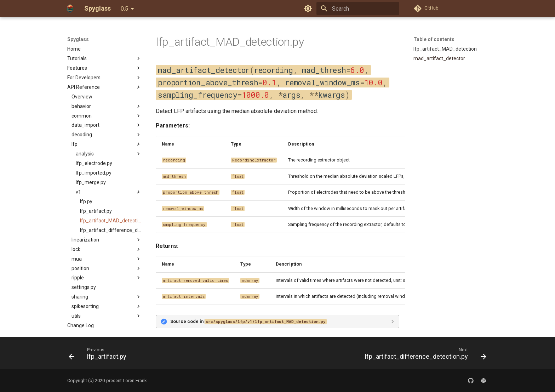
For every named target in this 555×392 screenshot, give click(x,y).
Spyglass (78, 39)
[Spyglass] (70, 8)
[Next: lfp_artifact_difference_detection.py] (424, 355)
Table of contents (434, 39)
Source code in (248, 321)
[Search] (358, 8)
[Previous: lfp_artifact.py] (99, 355)
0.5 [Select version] (124, 9)
